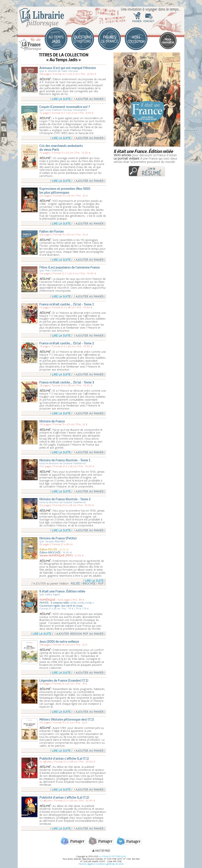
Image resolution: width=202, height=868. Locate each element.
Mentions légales (86, 864)
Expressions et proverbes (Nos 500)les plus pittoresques (65, 191)
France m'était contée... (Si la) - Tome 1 (67, 304)
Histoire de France (52, 421)
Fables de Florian (52, 231)
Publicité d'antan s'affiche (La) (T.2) (64, 797)
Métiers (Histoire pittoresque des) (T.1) (67, 719)
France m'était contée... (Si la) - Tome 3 (67, 382)
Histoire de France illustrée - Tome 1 (65, 460)
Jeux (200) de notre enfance (59, 641)
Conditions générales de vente (110, 864)
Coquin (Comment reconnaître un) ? (65, 107)
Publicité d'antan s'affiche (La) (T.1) (64, 758)
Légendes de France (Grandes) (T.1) (64, 680)
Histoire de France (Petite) (58, 538)
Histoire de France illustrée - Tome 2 (65, 499)
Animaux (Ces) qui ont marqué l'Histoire (68, 68)
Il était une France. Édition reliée (62, 591)
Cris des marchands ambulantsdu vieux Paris (61, 148)
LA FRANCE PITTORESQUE (113, 856)
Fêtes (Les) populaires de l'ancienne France (70, 267)
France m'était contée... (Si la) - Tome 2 (67, 343)
